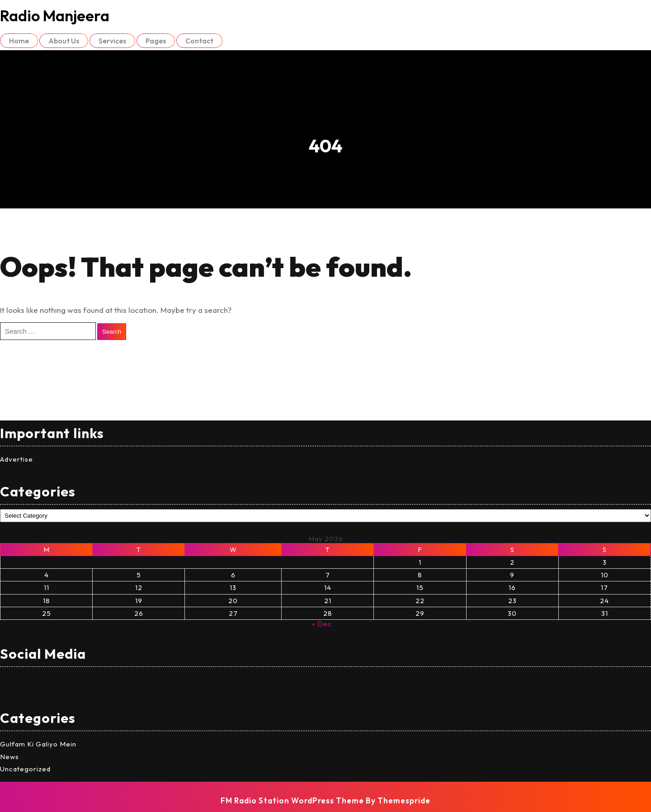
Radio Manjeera (55, 16)
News (9, 757)
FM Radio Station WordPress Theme (292, 800)
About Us (64, 41)
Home (19, 41)
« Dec (322, 624)
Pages (156, 41)
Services (112, 41)
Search (112, 332)
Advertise (17, 459)
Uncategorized (25, 769)
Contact (199, 41)
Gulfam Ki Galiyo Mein (38, 744)
